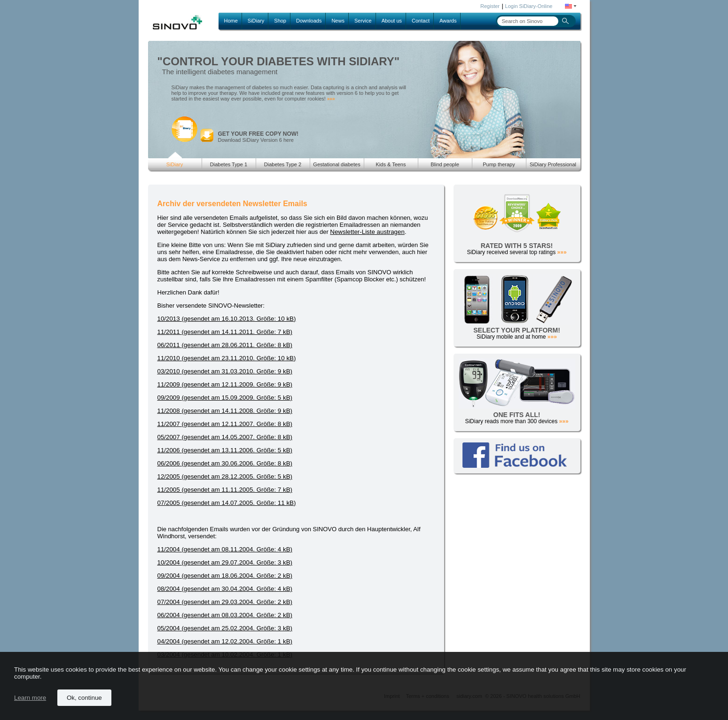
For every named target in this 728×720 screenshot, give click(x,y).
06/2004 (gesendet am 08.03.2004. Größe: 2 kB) (225, 615)
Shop (280, 21)
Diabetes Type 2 (283, 164)
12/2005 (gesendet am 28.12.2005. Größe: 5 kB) (225, 476)
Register (490, 6)
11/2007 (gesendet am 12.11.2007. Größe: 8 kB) (225, 424)
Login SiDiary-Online (529, 6)
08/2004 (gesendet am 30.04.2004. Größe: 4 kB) (225, 589)
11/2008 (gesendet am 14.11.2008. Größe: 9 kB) (225, 411)
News (338, 21)
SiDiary (256, 21)
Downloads (309, 21)
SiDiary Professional (553, 164)
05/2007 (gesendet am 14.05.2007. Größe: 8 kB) (225, 437)
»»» (331, 99)
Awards (448, 21)
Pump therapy (499, 164)
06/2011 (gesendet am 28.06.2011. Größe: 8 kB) (225, 345)
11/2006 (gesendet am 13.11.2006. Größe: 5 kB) (225, 450)
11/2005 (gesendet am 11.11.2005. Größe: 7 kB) (225, 490)
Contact (421, 21)
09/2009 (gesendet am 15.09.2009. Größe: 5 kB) (225, 398)
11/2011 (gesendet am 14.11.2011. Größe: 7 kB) (225, 332)
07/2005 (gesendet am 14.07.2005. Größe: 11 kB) (227, 503)
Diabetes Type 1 (229, 164)
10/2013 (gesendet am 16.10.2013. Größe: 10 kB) (227, 319)
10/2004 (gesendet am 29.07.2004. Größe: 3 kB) (225, 562)
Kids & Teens (391, 164)
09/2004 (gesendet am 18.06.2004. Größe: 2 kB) (225, 576)
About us (392, 21)
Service (363, 21)
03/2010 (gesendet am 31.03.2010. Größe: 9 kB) (225, 371)
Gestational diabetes (337, 164)
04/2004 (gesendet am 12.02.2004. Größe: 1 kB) (225, 641)
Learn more (30, 698)
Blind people (445, 164)
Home (231, 21)
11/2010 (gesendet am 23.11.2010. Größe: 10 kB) (227, 358)
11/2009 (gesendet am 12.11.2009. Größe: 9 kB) (225, 384)
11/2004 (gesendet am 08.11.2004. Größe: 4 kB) (225, 549)
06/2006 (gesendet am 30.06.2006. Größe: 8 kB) (225, 463)
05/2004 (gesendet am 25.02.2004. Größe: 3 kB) (225, 628)
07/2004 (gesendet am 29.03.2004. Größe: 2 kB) (225, 602)
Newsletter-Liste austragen (367, 232)
